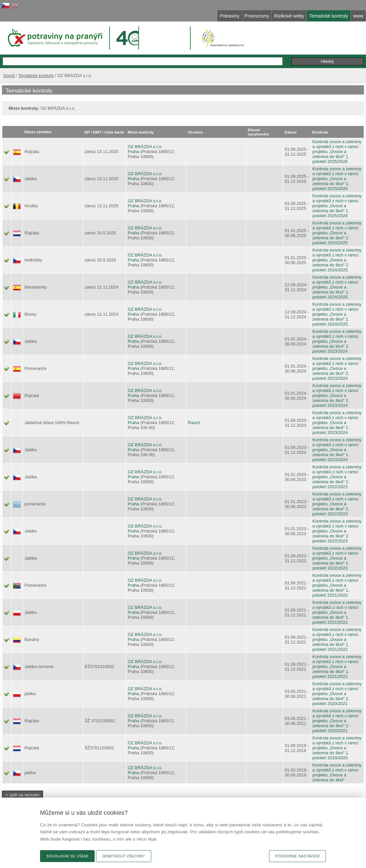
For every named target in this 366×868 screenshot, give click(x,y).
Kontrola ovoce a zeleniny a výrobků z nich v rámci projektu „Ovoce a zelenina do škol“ (337, 772)
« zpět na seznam (23, 795)
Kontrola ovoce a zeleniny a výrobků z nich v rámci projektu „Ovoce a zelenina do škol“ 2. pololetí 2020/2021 (337, 694)
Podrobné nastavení (297, 856)
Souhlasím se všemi (67, 856)
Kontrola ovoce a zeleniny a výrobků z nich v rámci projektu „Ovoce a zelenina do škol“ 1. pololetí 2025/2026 (337, 152)
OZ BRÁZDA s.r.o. (145, 147)
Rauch (194, 423)
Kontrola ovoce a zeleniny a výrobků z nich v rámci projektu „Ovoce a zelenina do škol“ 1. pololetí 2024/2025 (337, 287)
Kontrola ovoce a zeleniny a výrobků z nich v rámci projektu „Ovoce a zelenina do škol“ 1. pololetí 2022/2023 (337, 558)
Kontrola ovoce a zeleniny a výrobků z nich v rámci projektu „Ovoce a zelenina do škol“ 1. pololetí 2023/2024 (337, 423)
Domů (9, 76)
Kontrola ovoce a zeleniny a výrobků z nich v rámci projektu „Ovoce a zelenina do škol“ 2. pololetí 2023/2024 (337, 341)
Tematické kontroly (36, 76)
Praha (134, 152)
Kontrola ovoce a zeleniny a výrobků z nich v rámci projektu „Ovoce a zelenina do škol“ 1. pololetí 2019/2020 (337, 748)
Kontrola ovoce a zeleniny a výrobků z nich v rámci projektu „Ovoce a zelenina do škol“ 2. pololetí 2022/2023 (337, 477)
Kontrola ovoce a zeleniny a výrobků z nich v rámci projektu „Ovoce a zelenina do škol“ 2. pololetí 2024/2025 (337, 233)
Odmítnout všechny (124, 856)
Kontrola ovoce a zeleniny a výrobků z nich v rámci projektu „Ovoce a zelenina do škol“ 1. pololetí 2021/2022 (337, 585)
